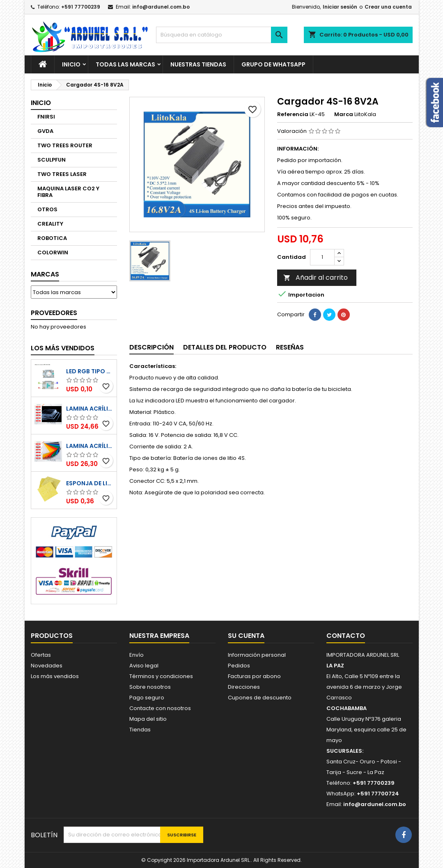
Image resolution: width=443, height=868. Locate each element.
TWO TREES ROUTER (65, 145)
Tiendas (140, 730)
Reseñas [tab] (290, 347)
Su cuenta (246, 636)
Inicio (71, 64)
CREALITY (50, 224)
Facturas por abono (254, 676)
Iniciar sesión (340, 7)
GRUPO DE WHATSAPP (273, 64)
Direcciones (244, 687)
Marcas (45, 274)
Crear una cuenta (388, 7)
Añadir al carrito (316, 278)
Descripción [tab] (151, 347)
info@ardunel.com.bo (161, 7)
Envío (137, 655)
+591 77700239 (81, 7)
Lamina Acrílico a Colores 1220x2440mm (90, 446)
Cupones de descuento (260, 698)
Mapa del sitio (148, 719)
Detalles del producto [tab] (225, 347)
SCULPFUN (52, 160)
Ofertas (41, 655)
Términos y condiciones (161, 676)
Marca (344, 114)
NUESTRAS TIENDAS (198, 64)
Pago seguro (147, 698)
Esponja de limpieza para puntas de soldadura (90, 483)
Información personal (257, 655)
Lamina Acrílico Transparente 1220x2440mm (90, 409)
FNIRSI (46, 117)
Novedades (47, 666)
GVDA (45, 131)
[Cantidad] (322, 257)
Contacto (346, 636)
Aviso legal (144, 666)
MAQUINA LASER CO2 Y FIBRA (68, 192)
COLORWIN (53, 252)
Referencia (293, 114)
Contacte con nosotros (160, 708)
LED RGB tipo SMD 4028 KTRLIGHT (90, 371)
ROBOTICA (52, 238)
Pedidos (239, 666)
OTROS (47, 209)
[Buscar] (222, 35)
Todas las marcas (125, 64)
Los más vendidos (63, 348)
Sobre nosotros (150, 687)
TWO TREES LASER (62, 174)
